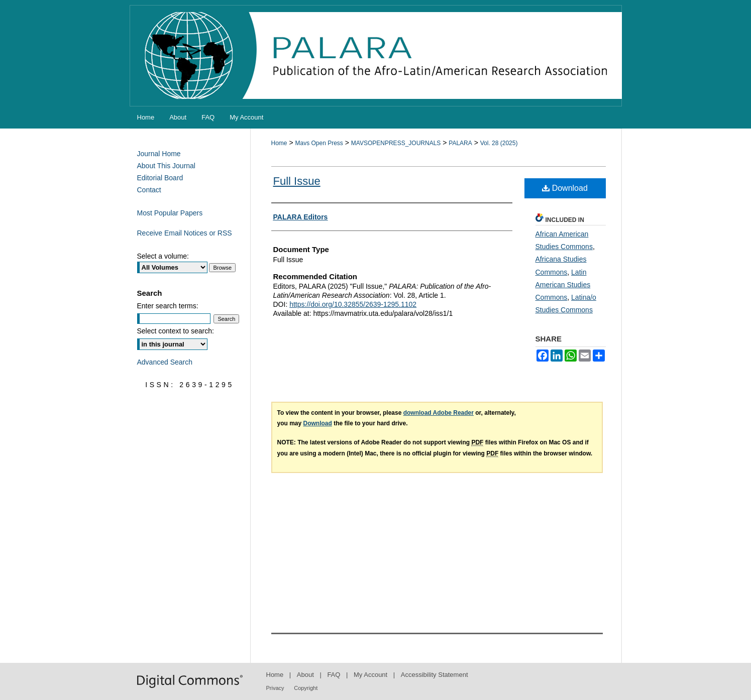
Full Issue (297, 181)
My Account (370, 675)
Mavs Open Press (319, 143)
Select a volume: (163, 256)
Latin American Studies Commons (563, 285)
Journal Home (159, 154)
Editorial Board (160, 178)
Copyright (306, 688)
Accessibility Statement (435, 675)
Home (279, 143)
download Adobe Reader (439, 413)
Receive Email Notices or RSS (185, 233)
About (305, 675)
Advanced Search (165, 362)
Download (565, 188)
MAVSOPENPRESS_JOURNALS (396, 143)
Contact (149, 190)
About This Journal (166, 166)
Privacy (275, 688)
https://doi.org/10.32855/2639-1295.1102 (353, 304)
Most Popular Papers (170, 213)
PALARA (460, 143)
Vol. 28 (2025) (499, 143)
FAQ (334, 675)
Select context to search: (176, 331)
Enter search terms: (168, 306)
